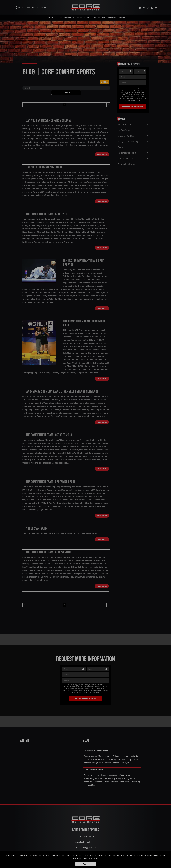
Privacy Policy (84, 859)
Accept (85, 864)
